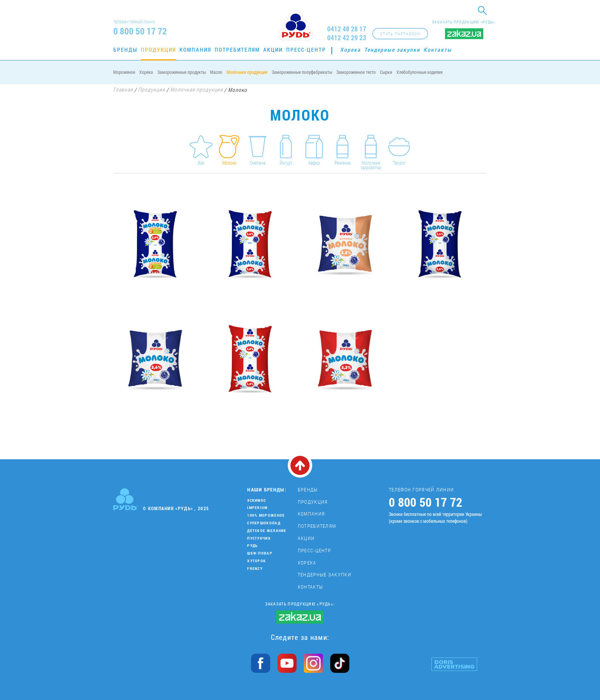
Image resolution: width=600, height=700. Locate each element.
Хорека (351, 50)
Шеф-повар (260, 553)
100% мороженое (266, 515)
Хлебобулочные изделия (420, 72)
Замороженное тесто (356, 72)
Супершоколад (264, 523)
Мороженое (124, 72)
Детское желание (267, 531)
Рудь (252, 546)
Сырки (386, 72)
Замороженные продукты (182, 72)
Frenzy (255, 569)
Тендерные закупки (392, 50)
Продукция (158, 50)
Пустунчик (259, 538)
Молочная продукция (247, 72)
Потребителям (237, 50)
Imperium (257, 508)
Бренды (125, 50)
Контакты (438, 50)
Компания (195, 50)
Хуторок (257, 561)
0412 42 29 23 (347, 38)
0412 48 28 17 (347, 29)
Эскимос (257, 500)
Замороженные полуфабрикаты (302, 72)
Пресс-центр (306, 50)
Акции (273, 50)
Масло (216, 72)
